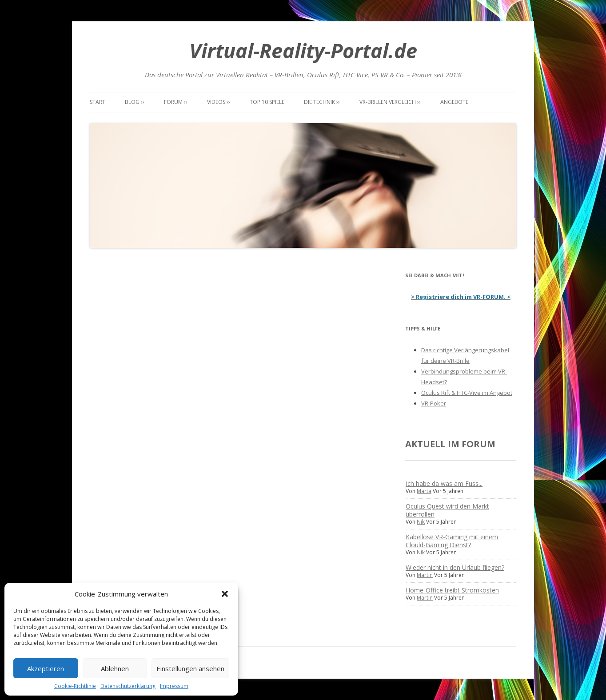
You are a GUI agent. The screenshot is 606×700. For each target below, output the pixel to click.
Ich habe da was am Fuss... (444, 483)
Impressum (174, 686)
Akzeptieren (46, 668)
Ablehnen (115, 668)
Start (98, 102)
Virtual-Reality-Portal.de (303, 50)
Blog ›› (135, 102)
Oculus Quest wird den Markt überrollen (447, 510)
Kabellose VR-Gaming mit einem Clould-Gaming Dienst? (452, 541)
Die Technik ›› (322, 102)
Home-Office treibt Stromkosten (452, 590)
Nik (421, 522)
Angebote (454, 102)
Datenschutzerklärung (128, 686)
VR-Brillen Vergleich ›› (390, 102)
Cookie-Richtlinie (75, 686)
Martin (425, 575)
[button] (225, 594)
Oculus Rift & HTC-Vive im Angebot (467, 393)
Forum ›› (176, 102)
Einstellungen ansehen (190, 668)
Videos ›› (219, 102)
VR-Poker (434, 403)
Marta (424, 491)
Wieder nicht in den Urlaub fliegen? (455, 567)
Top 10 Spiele (267, 102)
